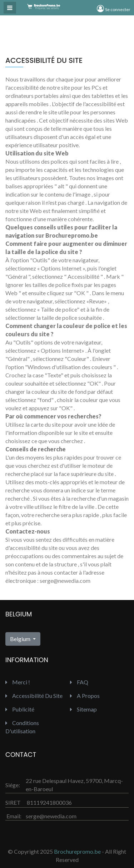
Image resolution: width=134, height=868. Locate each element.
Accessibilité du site (34, 696)
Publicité (20, 709)
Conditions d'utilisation (22, 727)
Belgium (21, 639)
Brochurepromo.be (77, 851)
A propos (85, 696)
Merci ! (18, 682)
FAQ (79, 682)
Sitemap (83, 709)
